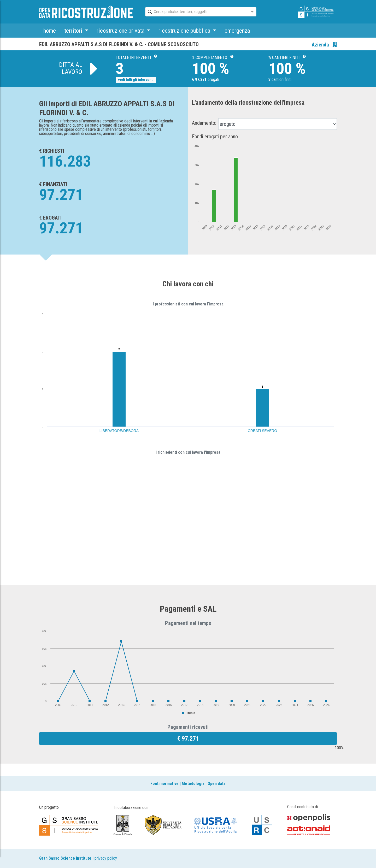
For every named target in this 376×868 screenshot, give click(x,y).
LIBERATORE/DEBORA (119, 431)
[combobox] (196, 12)
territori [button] (74, 31)
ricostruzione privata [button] (121, 31)
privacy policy (106, 858)
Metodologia (193, 784)
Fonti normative (164, 784)
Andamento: (204, 123)
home (50, 31)
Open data (217, 784)
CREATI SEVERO (263, 431)
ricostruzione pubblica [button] (185, 31)
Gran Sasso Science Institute (65, 858)
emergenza (237, 31)
